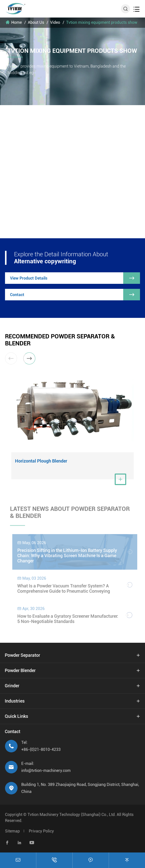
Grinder (12, 686)
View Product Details (75, 278)
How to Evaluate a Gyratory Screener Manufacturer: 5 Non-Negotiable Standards (70, 619)
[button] (29, 358)
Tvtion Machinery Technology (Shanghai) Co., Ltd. (72, 815)
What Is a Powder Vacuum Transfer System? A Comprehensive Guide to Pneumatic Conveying (66, 588)
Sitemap (12, 831)
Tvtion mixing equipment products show (102, 22)
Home (17, 22)
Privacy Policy (41, 831)
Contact (75, 295)
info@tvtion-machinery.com (46, 771)
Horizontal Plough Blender (41, 461)
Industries (15, 701)
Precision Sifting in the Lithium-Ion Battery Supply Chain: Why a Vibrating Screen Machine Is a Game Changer (69, 556)
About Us (36, 22)
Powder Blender (20, 670)
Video (55, 22)
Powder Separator (22, 655)
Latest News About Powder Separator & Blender (70, 514)
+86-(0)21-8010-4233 (41, 749)
